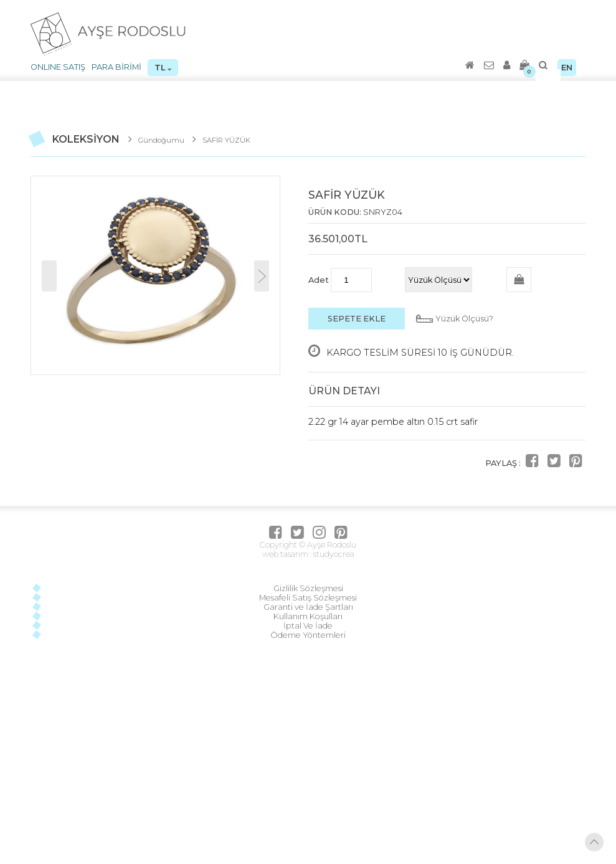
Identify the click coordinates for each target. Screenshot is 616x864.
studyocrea (333, 554)
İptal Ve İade (308, 626)
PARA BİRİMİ (116, 67)
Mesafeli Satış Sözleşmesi (308, 598)
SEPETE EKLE (357, 319)
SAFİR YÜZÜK (226, 140)
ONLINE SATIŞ (58, 67)
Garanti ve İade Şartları (308, 607)
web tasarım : (287, 554)
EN (567, 68)
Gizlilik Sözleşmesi (308, 588)
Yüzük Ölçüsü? (464, 319)
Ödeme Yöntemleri (308, 635)
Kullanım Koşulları (308, 616)
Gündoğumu (162, 140)
